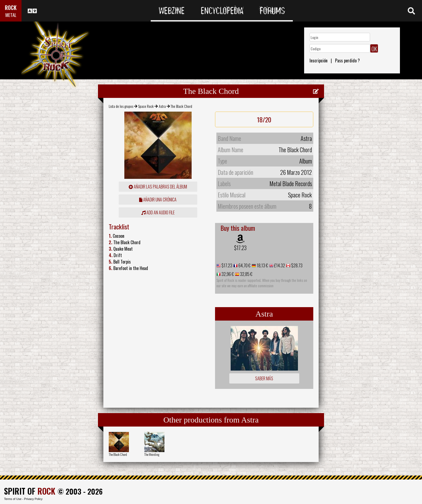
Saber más (264, 378)
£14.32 (279, 265)
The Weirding (152, 454)
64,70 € (244, 265)
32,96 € (227, 274)
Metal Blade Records (291, 183)
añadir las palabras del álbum (158, 187)
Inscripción (319, 61)
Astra (162, 106)
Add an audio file (158, 212)
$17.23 (240, 248)
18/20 (264, 119)
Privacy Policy (33, 499)
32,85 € (246, 274)
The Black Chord (118, 454)
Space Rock (146, 106)
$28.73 (296, 265)
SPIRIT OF (30, 491)
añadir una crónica (158, 200)
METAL (11, 15)
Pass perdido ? (347, 61)
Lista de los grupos (121, 106)
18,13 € (262, 265)
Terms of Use (13, 499)
